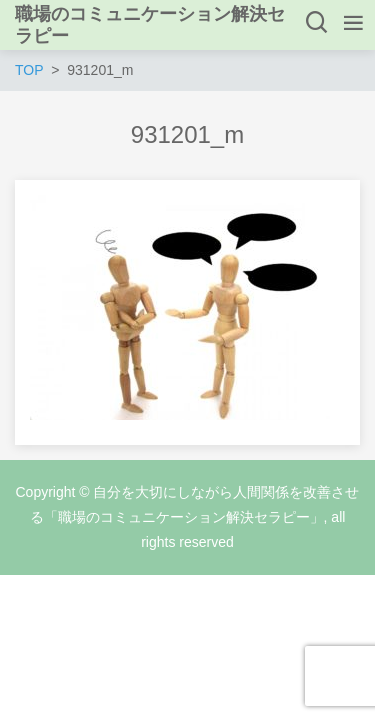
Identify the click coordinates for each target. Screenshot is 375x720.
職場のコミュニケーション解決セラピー (150, 25)
